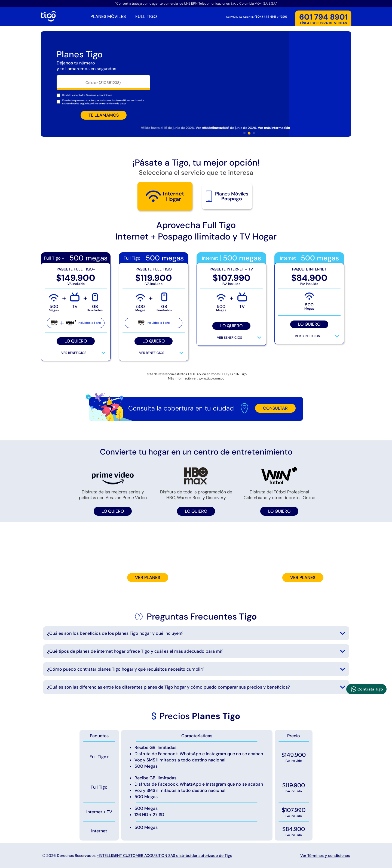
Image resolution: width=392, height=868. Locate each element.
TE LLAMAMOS (104, 115)
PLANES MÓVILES (108, 16)
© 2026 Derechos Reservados (137, 855)
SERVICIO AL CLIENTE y (257, 17)
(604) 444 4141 (266, 17)
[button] (244, 133)
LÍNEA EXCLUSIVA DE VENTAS (323, 19)
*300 (283, 17)
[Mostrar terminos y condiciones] (99, 95)
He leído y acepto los (87, 95)
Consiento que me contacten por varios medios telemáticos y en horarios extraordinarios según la (103, 102)
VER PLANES (148, 578)
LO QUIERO (76, 341)
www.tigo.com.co (212, 378)
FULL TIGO (146, 16)
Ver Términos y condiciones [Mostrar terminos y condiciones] (325, 855)
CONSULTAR (275, 408)
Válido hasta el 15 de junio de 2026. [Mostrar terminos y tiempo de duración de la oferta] (246, 128)
